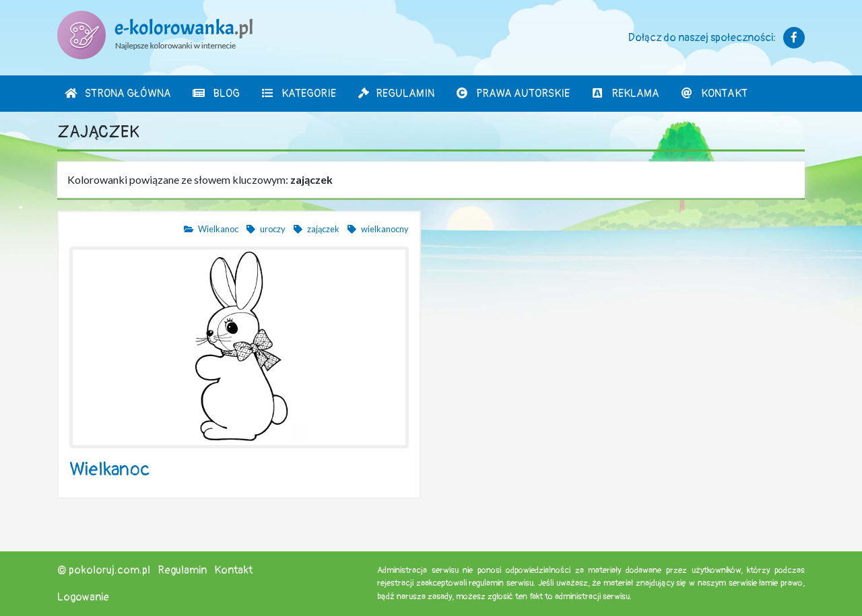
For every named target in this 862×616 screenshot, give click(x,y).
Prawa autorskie (512, 94)
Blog (216, 94)
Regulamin (396, 94)
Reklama (625, 94)
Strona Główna (118, 94)
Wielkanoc (211, 229)
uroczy (265, 229)
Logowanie (83, 597)
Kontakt (714, 94)
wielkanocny (377, 229)
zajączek (316, 229)
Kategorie (298, 94)
